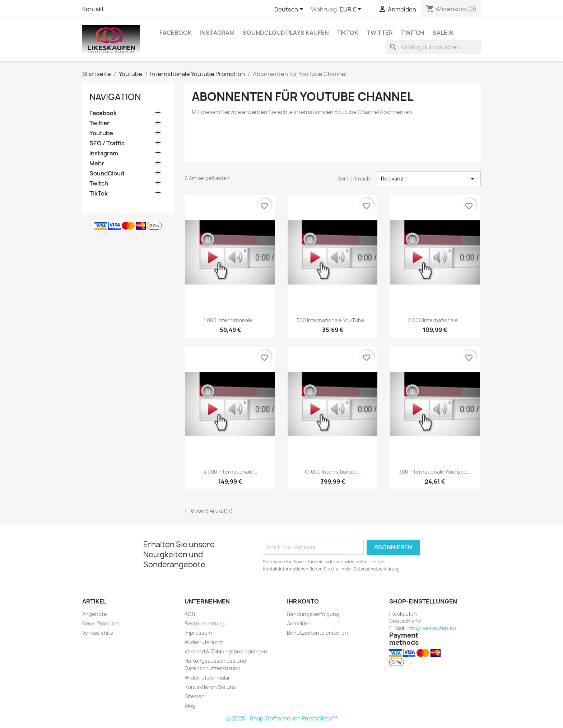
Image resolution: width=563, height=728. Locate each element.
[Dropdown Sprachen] (290, 10)
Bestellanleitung (205, 623)
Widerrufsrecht (204, 642)
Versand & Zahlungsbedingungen (226, 651)
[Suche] (433, 47)
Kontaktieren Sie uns (210, 687)
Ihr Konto (303, 601)
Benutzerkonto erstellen (317, 633)
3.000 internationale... (230, 472)
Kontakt (93, 9)
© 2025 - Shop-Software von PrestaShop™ (282, 718)
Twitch (413, 33)
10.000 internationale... (332, 472)
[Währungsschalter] (352, 10)
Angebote (95, 614)
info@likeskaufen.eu (431, 628)
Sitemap (195, 696)
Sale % (443, 33)
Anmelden (299, 623)
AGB (190, 614)
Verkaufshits (98, 633)
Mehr (97, 163)
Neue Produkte (101, 623)
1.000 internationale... (230, 320)
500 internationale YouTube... (333, 320)
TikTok (348, 33)
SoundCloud (107, 173)
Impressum (198, 633)
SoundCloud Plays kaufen (286, 33)
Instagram (217, 33)
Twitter (380, 33)
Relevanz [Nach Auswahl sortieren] (429, 179)
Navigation (115, 97)
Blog (190, 706)
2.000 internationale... (435, 320)
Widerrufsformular (207, 678)
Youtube (101, 133)
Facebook (176, 33)
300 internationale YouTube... (435, 472)
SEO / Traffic (107, 143)
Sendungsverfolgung (313, 614)
